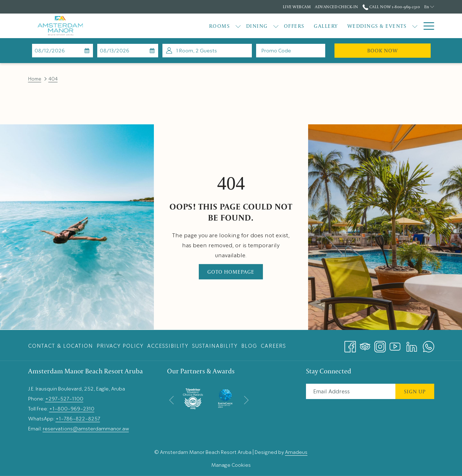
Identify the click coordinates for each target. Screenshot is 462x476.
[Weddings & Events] (336, 26)
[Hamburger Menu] (426, 26)
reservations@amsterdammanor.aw (86, 429)
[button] (62, 51)
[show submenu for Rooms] (197, 26)
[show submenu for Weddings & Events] (373, 26)
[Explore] (394, 26)
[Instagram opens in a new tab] (380, 344)
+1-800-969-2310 (72, 409)
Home (35, 79)
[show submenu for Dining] (235, 26)
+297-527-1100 (64, 399)
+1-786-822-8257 (78, 419)
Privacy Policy (120, 346)
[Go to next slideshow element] (246, 400)
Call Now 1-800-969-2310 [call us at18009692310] (391, 7)
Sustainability (215, 346)
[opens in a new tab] (193, 397)
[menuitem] (61, 346)
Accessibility (168, 346)
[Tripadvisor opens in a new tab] (365, 344)
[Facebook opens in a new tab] (350, 344)
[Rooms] (178, 26)
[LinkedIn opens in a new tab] (412, 344)
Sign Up (415, 391)
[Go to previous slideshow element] (172, 400)
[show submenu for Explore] (415, 26)
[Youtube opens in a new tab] (395, 344)
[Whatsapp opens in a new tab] (429, 344)
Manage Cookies (231, 465)
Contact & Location (61, 346)
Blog (249, 346)
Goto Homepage (231, 272)
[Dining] (216, 26)
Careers (273, 346)
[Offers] (253, 26)
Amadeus (296, 452)
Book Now (399, 50)
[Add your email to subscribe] (351, 391)
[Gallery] (285, 26)
